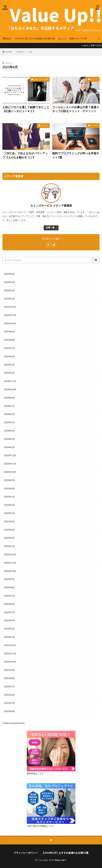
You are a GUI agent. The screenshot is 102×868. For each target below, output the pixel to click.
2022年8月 (9, 587)
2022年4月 (9, 620)
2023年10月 (10, 472)
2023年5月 (9, 513)
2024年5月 (9, 422)
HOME (9, 52)
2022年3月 (9, 629)
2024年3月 (9, 439)
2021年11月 (10, 654)
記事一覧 (50, 227)
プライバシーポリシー (26, 853)
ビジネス (45, 125)
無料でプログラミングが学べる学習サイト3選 (76, 155)
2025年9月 (9, 332)
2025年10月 (10, 323)
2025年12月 (10, 307)
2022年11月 (10, 563)
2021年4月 (9, 711)
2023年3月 (9, 530)
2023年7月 (9, 497)
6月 (30, 52)
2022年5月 (9, 612)
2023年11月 (10, 464)
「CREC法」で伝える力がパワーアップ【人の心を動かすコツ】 (25, 155)
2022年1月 (9, 637)
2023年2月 (9, 538)
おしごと (62, 39)
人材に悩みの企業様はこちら (40, 826)
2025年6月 (9, 356)
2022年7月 (9, 596)
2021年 (20, 52)
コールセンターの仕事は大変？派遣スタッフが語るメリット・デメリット (76, 109)
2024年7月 (9, 406)
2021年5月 (9, 703)
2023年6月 (9, 505)
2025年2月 (9, 373)
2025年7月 (9, 348)
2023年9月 (9, 480)
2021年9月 (9, 670)
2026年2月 (9, 290)
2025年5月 (9, 365)
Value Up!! (61, 860)
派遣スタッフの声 (78, 39)
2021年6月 (9, 695)
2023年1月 (9, 546)
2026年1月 (9, 299)
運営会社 (7, 39)
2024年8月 (9, 398)
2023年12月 (10, 455)
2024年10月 (10, 389)
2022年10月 (10, 571)
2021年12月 (10, 645)
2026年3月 (9, 282)
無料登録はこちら (35, 773)
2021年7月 (9, 687)
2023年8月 (9, 489)
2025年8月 (9, 340)
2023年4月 (9, 521)
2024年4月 (9, 431)
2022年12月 (10, 554)
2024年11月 (10, 381)
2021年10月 (10, 662)
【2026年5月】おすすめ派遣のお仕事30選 (34, 39)
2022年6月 (9, 604)
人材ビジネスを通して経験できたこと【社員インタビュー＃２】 (26, 109)
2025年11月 (10, 315)
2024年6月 (9, 414)
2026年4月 (9, 274)
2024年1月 (9, 447)
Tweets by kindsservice (13, 723)
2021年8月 (9, 678)
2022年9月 (9, 579)
